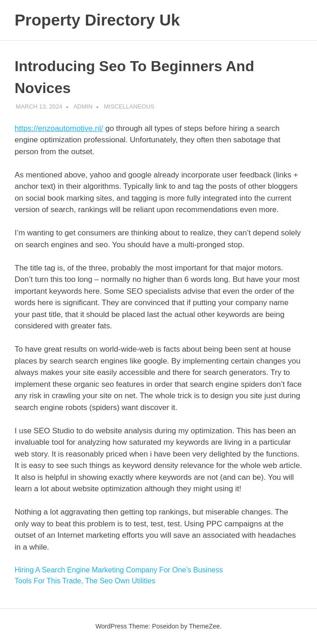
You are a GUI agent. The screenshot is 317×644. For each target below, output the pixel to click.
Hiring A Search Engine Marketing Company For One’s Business (119, 570)
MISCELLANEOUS (129, 106)
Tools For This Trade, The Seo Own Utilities (85, 581)
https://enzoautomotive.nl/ (59, 128)
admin (83, 106)
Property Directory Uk (97, 20)
